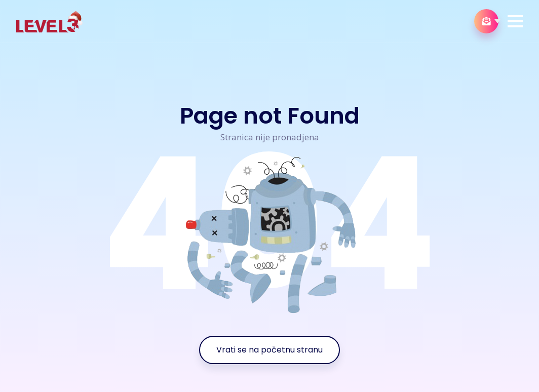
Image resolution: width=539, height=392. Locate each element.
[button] (515, 21)
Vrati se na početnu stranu (269, 350)
